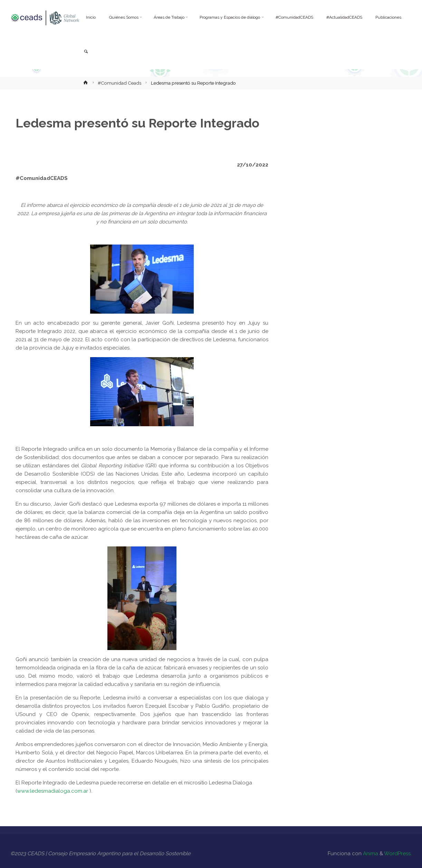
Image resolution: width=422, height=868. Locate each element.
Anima (370, 853)
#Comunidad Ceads (119, 83)
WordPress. (398, 853)
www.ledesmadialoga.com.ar (52, 791)
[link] (86, 52)
